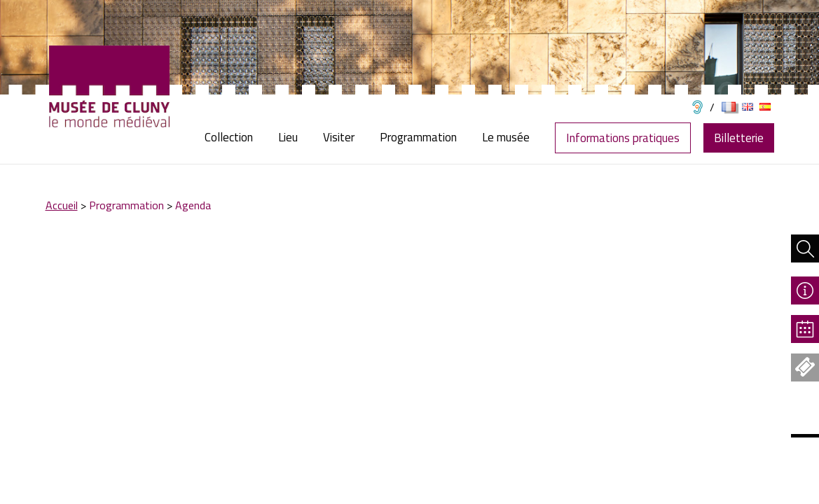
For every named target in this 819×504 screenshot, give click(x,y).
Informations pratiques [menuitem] (623, 138)
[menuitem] (235, 138)
